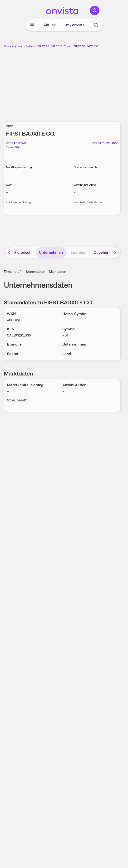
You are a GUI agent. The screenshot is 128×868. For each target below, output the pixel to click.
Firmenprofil (13, 272)
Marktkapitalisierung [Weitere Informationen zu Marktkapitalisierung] (19, 167)
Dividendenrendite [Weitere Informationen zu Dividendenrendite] (86, 167)
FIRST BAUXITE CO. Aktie (54, 46)
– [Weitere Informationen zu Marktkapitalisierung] (7, 175)
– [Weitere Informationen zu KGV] (7, 192)
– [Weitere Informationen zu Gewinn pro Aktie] (75, 192)
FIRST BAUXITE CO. (86, 46)
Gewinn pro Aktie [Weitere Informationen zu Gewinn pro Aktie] (85, 185)
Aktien (30, 46)
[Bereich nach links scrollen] (9, 253)
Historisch (22, 252)
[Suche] (96, 25)
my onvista (75, 25)
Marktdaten (58, 272)
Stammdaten (36, 272)
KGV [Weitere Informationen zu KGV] (9, 185)
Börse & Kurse (13, 46)
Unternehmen (51, 252)
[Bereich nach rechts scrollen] (115, 253)
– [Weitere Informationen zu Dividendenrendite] (75, 175)
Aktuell (49, 25)
